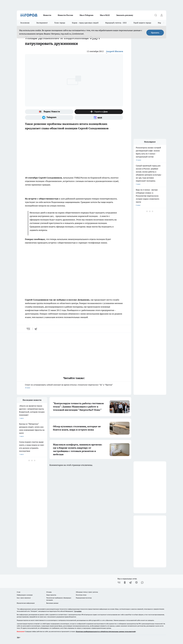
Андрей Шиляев (114, 51)
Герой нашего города (142, 23)
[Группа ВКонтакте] (119, 583)
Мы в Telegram (86, 15)
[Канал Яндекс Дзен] (99, 112)
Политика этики (81, 595)
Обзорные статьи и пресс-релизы (87, 592)
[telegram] (37, 329)
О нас (19, 592)
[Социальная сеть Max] (99, 118)
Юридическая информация (26, 603)
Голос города (60, 23)
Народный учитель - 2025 (116, 23)
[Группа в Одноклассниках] (125, 583)
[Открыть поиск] (156, 15)
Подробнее (78, 611)
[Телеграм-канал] (49, 118)
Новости (47, 15)
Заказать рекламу (125, 15)
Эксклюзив (25, 23)
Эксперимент (42, 23)
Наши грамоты (51, 595)
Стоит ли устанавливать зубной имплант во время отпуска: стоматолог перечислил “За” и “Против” (74, 386)
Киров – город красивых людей (85, 23)
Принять (155, 33)
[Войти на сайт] (162, 15)
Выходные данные (52, 603)
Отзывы (49, 592)
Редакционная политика (84, 598)
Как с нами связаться (24, 598)
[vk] (29, 329)
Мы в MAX (105, 15)
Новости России (65, 15)
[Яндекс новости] (49, 112)
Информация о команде (25, 595)
